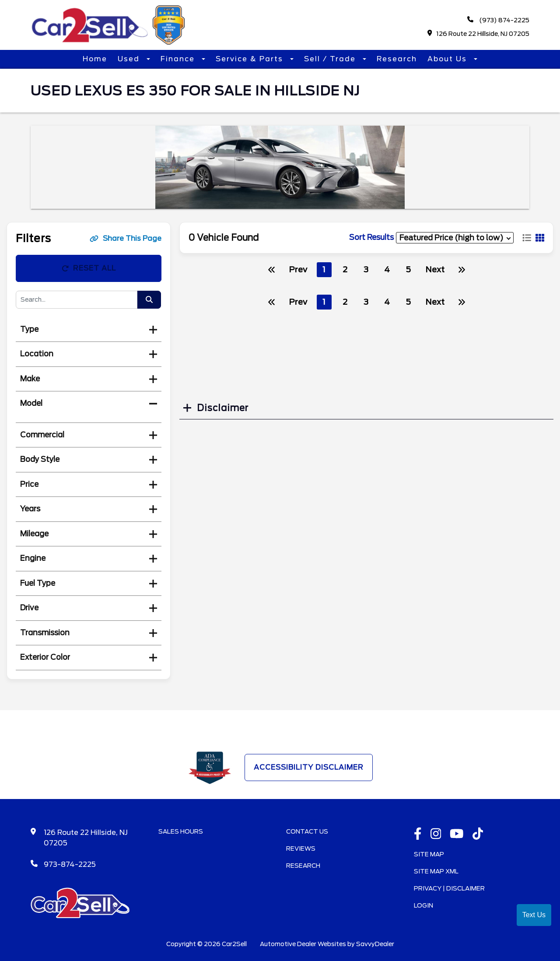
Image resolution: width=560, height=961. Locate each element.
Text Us (534, 915)
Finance (179, 59)
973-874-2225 (70, 864)
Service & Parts (251, 59)
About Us (448, 59)
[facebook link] (418, 834)
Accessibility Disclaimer (309, 767)
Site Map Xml (436, 871)
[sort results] (455, 238)
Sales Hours (181, 831)
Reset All (89, 268)
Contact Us (307, 831)
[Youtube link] (457, 834)
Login (423, 905)
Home (95, 59)
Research (397, 59)
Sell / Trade (331, 59)
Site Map (429, 854)
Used (130, 59)
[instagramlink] (436, 834)
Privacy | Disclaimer (449, 888)
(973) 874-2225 (498, 20)
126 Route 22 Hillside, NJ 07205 (479, 33)
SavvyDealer (375, 944)
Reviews (301, 848)
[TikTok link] (478, 834)
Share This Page (126, 238)
